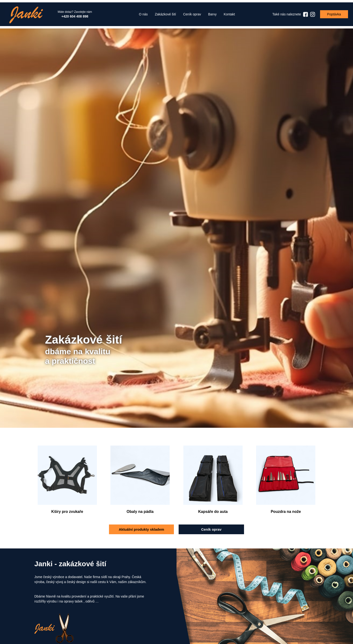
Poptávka (334, 14)
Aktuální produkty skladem (141, 529)
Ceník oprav (211, 529)
